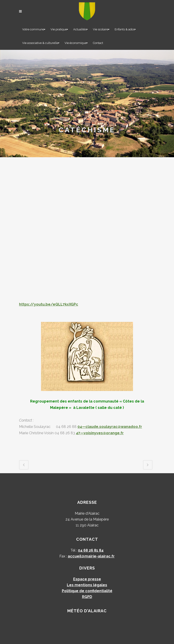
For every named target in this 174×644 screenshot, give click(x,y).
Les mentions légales (87, 585)
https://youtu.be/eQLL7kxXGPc (49, 304)
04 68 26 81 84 (91, 550)
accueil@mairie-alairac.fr (91, 556)
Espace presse (87, 579)
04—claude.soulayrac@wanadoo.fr (110, 427)
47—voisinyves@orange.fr (100, 433)
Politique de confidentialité (87, 591)
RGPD (87, 597)
